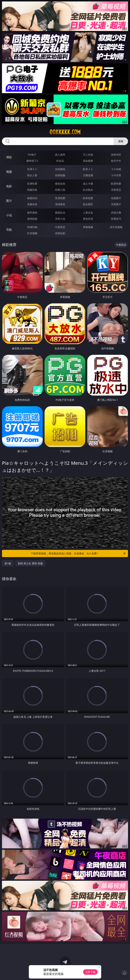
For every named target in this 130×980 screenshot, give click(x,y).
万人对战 (88, 155)
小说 (9, 215)
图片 (9, 201)
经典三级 (60, 190)
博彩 (9, 157)
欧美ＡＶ (88, 169)
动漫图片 (116, 198)
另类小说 (60, 219)
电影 (9, 186)
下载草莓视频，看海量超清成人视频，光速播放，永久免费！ (78, 553)
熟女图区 (88, 204)
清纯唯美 (60, 204)
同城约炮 (32, 227)
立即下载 (90, 972)
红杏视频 (32, 233)
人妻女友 (88, 213)
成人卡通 (88, 184)
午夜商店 (60, 227)
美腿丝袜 (32, 204)
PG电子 (32, 155)
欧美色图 (88, 198)
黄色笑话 (88, 219)
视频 (9, 172)
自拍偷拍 (60, 169)
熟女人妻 (32, 175)
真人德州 (60, 155)
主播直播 (88, 175)
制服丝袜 (32, 190)
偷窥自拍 (32, 198)
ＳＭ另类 (116, 175)
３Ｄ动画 (116, 169)
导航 (9, 230)
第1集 (8, 563)
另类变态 (116, 190)
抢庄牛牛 (116, 161)
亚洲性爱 (32, 184)
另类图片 (116, 204)
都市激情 (32, 213)
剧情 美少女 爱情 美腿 (30, 563)
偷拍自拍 (60, 184)
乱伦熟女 (88, 190)
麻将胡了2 (32, 161)
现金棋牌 (88, 161)
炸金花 (60, 161)
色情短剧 (60, 233)
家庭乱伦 (60, 213)
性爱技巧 (116, 219)
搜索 (121, 141)
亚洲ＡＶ (32, 169)
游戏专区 (116, 155)
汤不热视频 (116, 227)
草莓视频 (88, 227)
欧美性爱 (116, 184)
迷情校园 (32, 219)
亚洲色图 (60, 198)
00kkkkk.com (65, 132)
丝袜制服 (60, 175)
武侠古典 (116, 213)
